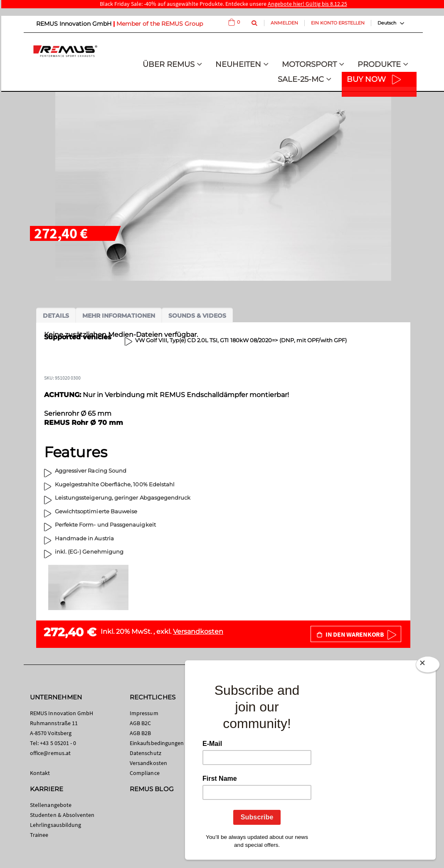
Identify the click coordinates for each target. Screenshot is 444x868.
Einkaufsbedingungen (157, 743)
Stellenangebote (51, 805)
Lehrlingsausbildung (55, 825)
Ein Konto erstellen (338, 23)
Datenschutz (146, 753)
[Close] (428, 666)
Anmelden (284, 23)
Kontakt (40, 773)
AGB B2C (140, 723)
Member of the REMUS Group (160, 24)
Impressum (144, 713)
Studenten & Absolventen (62, 815)
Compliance (145, 773)
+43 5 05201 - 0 (58, 743)
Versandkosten (198, 631)
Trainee (39, 835)
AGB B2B (140, 733)
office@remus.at (50, 753)
